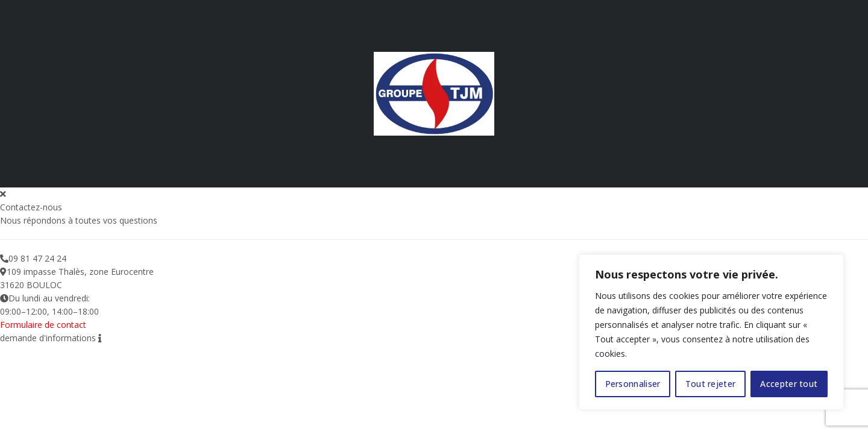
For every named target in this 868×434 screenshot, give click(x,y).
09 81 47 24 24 (37, 258)
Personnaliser (633, 384)
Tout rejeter (711, 384)
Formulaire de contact (43, 325)
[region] (711, 332)
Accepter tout (789, 384)
